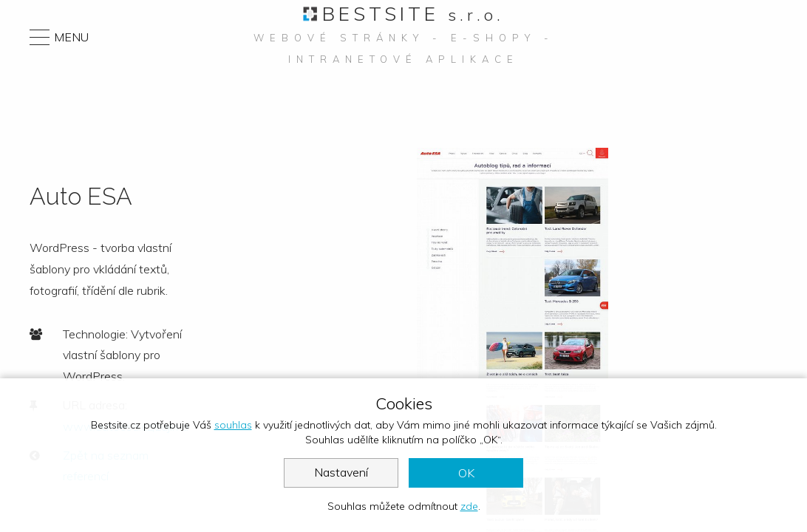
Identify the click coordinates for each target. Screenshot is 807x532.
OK (466, 473)
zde (469, 506)
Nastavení (341, 472)
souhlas (233, 425)
